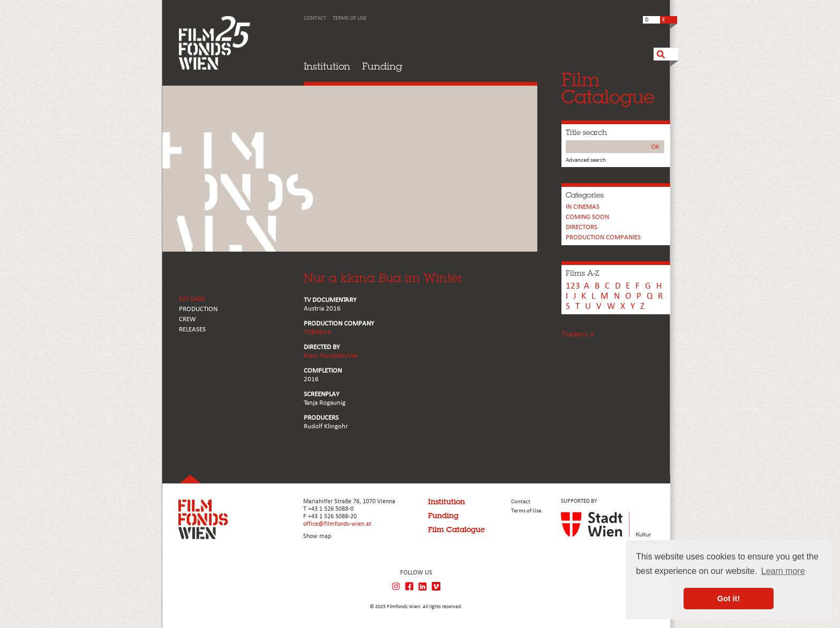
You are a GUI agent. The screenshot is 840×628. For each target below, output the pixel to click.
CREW (187, 319)
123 (573, 286)
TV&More (317, 332)
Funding (382, 66)
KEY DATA (192, 299)
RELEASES (192, 330)
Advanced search (586, 160)
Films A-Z (582, 273)
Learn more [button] (783, 571)
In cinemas (583, 207)
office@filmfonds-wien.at (337, 524)
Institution (327, 66)
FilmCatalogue (608, 88)
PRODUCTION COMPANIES (603, 237)
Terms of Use (350, 18)
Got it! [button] (729, 599)
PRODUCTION (198, 309)
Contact (315, 18)
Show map (317, 536)
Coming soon (587, 217)
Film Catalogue (456, 529)
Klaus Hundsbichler (331, 356)
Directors (582, 227)
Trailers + (578, 335)
